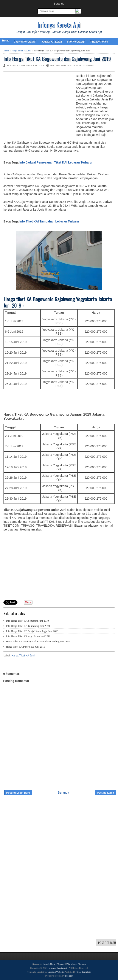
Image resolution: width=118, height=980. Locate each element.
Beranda (59, 4)
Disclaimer (71, 964)
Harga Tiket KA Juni (21, 51)
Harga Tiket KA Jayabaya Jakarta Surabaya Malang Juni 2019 (38, 642)
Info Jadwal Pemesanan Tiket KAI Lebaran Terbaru (56, 162)
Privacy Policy (99, 42)
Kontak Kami (49, 964)
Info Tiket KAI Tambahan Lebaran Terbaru (49, 221)
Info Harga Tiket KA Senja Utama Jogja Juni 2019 (32, 631)
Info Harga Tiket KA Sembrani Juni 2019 (27, 621)
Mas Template (84, 972)
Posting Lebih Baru (18, 793)
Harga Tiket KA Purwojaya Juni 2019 (26, 647)
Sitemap (82, 964)
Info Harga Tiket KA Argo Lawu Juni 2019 (28, 636)
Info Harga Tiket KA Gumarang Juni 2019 (28, 626)
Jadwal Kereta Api (25, 42)
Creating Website (56, 972)
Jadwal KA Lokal (52, 42)
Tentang (61, 964)
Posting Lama (105, 793)
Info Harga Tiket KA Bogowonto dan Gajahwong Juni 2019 (57, 59)
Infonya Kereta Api (59, 25)
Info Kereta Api (76, 42)
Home (6, 41)
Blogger (69, 976)
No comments (85, 65)
